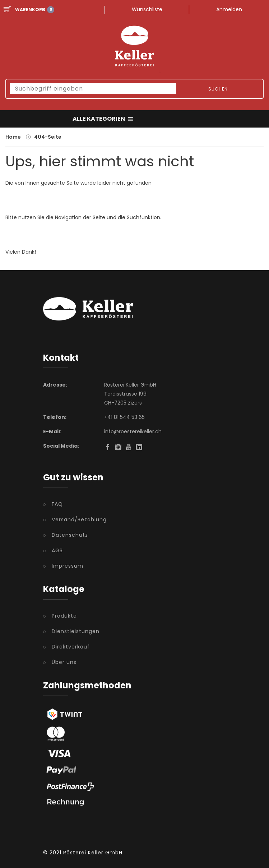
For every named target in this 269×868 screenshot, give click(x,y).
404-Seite (48, 137)
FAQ (57, 504)
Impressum (68, 566)
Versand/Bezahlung (79, 520)
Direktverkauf (71, 647)
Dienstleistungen (76, 631)
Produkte (64, 616)
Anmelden (229, 9)
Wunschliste (147, 9)
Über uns (64, 662)
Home (13, 137)
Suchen (218, 89)
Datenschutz (70, 535)
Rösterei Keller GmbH (93, 853)
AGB (57, 550)
